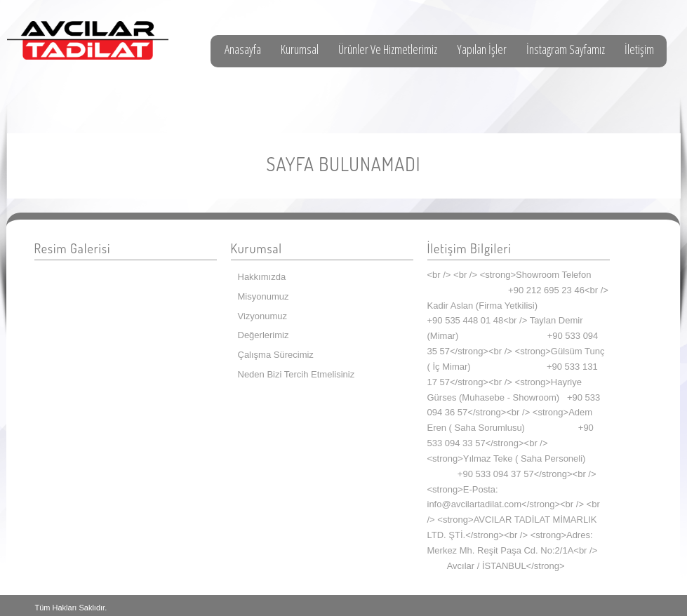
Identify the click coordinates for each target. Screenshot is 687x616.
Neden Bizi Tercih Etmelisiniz (296, 374)
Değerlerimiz (264, 335)
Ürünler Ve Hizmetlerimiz (388, 49)
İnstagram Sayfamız (566, 49)
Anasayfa (243, 49)
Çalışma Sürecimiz (276, 355)
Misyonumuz (264, 296)
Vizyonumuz (263, 316)
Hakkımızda (262, 277)
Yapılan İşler (482, 49)
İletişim (639, 49)
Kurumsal (300, 49)
